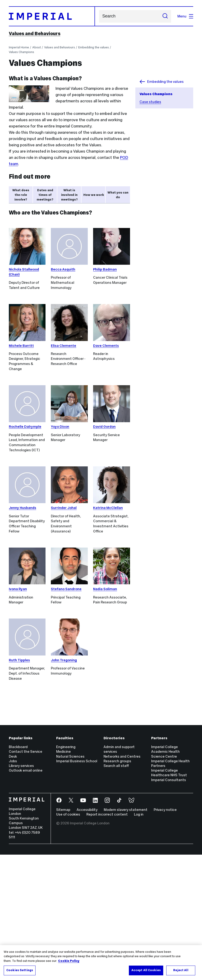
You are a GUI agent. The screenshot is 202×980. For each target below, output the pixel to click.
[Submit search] (165, 16)
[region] (101, 963)
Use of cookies (68, 940)
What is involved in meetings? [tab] (69, 195)
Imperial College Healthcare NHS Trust (169, 898)
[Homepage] (52, 16)
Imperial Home (19, 47)
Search (99, 16)
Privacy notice (165, 935)
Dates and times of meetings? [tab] (45, 195)
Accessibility (87, 935)
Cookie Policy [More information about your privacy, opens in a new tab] (69, 961)
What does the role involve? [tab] (21, 195)
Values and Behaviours (35, 33)
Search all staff (116, 891)
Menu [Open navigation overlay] (185, 16)
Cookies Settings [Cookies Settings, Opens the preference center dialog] (20, 970)
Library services (21, 891)
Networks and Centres (122, 882)
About (37, 47)
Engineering (66, 872)
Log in (139, 940)
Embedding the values (94, 47)
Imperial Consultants (169, 905)
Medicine (64, 877)
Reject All (181, 970)
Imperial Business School (77, 886)
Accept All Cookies (146, 970)
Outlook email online (26, 896)
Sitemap (63, 935)
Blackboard (18, 872)
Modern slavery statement (126, 935)
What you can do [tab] (118, 195)
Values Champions (21, 52)
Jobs (13, 886)
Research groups (117, 886)
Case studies (150, 102)
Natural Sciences (70, 882)
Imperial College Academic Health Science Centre (165, 877)
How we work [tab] (94, 195)
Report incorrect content (107, 940)
